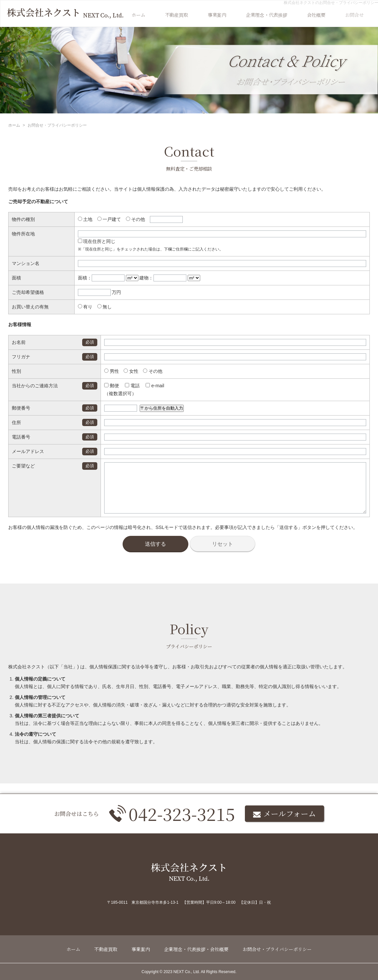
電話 (125, 386)
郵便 (104, 386)
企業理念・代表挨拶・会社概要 (196, 949)
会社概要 (316, 15)
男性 (104, 371)
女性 (124, 371)
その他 (136, 219)
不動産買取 (177, 15)
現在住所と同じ (97, 241)
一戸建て (109, 219)
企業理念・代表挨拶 (267, 15)
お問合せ (354, 15)
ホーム (138, 15)
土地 (85, 219)
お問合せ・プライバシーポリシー (277, 949)
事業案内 (217, 15)
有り (85, 307)
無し (105, 307)
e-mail (148, 386)
